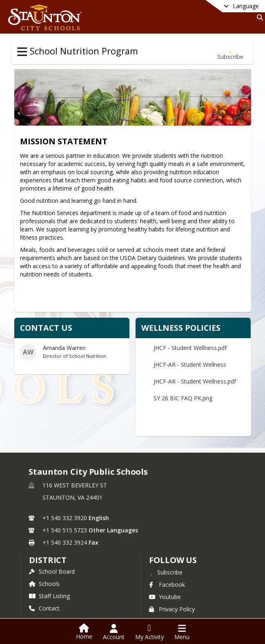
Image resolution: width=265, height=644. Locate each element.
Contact (44, 608)
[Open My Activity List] (149, 632)
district (48, 560)
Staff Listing (49, 596)
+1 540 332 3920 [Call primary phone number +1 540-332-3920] (65, 518)
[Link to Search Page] (258, 17)
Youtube (165, 597)
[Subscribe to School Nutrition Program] (230, 51)
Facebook (167, 585)
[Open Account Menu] (114, 632)
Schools (44, 584)
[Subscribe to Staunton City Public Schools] (166, 572)
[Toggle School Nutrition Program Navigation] (22, 52)
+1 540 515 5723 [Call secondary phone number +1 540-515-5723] (65, 530)
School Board (52, 571)
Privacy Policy (172, 609)
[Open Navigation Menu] (182, 632)
